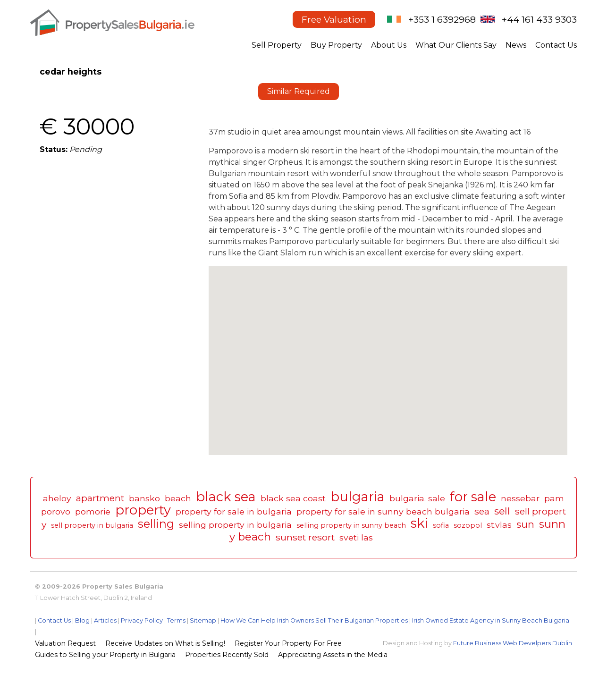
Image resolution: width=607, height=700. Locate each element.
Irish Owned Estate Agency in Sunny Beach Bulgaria (491, 620)
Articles (105, 620)
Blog (82, 620)
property (143, 510)
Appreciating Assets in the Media (333, 655)
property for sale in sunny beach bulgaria (383, 511)
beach (178, 498)
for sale (473, 497)
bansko (144, 498)
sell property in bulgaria (92, 525)
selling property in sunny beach (351, 525)
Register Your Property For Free (288, 643)
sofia (441, 525)
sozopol (468, 525)
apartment (100, 498)
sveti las (356, 537)
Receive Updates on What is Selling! (165, 643)
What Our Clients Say (456, 45)
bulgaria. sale (417, 498)
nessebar (520, 498)
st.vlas (499, 525)
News (516, 45)
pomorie (93, 511)
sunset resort (305, 537)
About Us (389, 45)
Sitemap (203, 620)
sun (525, 524)
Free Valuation (334, 19)
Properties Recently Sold (227, 655)
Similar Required (299, 91)
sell (502, 511)
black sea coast (293, 498)
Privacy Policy (142, 620)
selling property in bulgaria (235, 525)
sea (482, 511)
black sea (226, 497)
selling (156, 524)
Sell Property (277, 45)
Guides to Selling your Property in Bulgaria (105, 655)
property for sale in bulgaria (234, 511)
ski (419, 523)
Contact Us (556, 45)
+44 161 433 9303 (539, 19)
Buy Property (336, 45)
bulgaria (358, 497)
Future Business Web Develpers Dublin (513, 643)
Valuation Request (65, 643)
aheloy (57, 498)
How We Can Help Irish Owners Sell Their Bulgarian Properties (314, 620)
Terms (176, 620)
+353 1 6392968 (442, 19)
